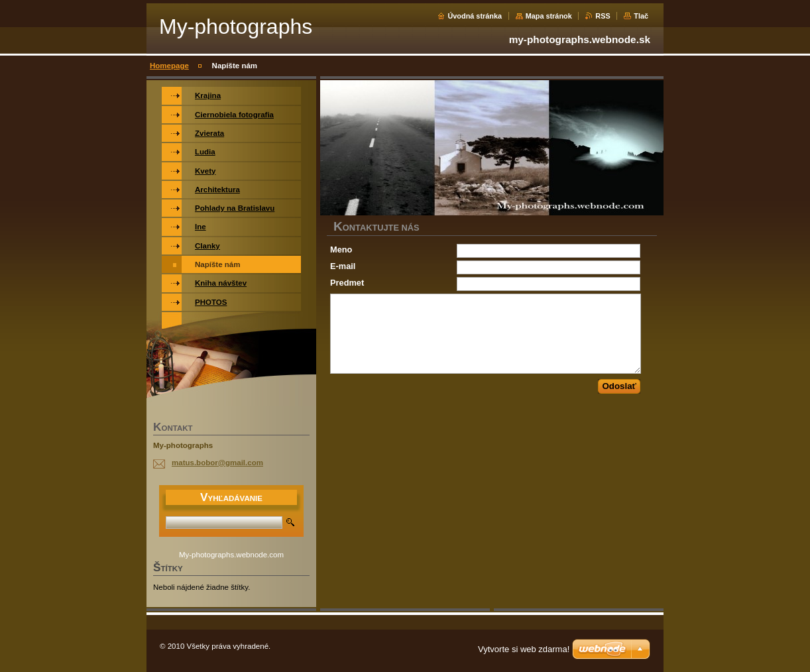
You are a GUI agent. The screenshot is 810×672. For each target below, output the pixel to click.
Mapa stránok (549, 16)
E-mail (343, 266)
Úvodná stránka (475, 16)
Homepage (169, 66)
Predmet (347, 283)
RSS (603, 16)
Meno (341, 250)
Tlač (641, 16)
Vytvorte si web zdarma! (524, 649)
